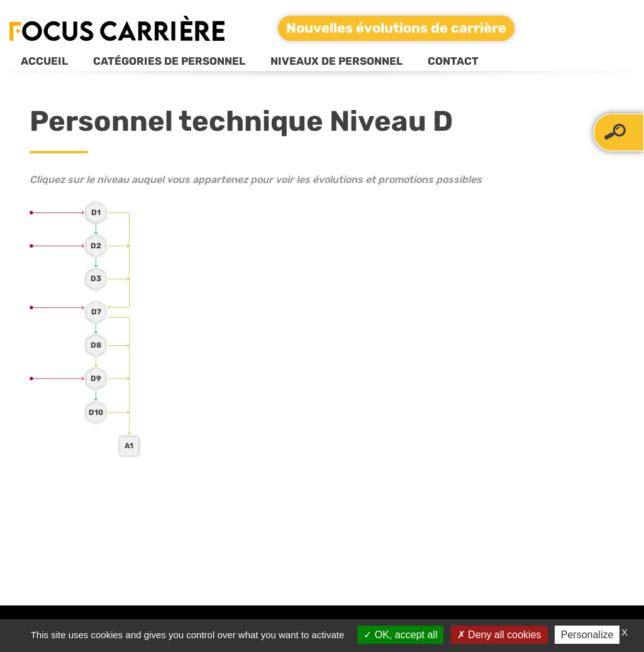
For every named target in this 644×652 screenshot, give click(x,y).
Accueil (44, 61)
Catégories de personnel (169, 61)
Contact (453, 61)
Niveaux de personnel (336, 61)
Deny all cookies (499, 635)
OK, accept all (400, 635)
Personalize (587, 635)
